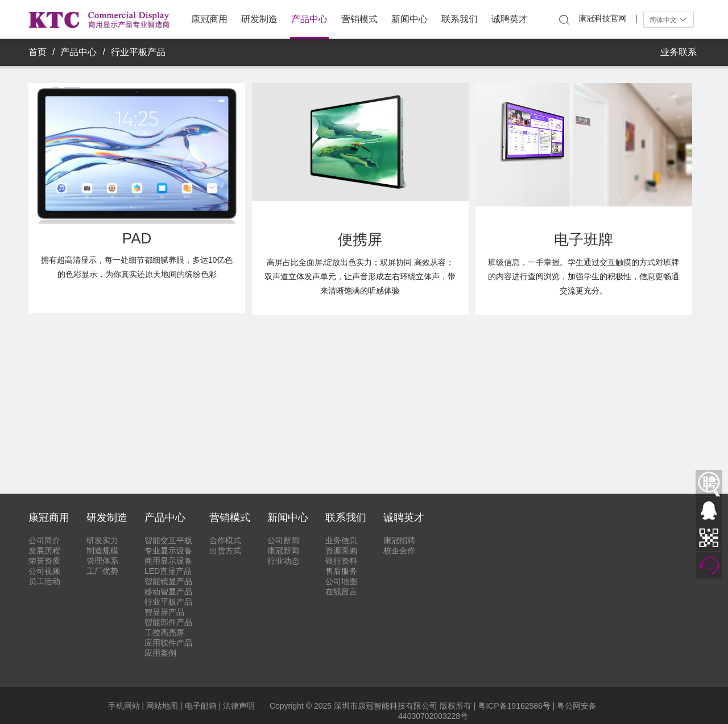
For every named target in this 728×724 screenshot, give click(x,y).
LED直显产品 (168, 571)
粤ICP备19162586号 (514, 706)
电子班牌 (584, 239)
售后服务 (341, 571)
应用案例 (160, 653)
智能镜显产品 (168, 581)
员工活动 (44, 581)
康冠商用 (209, 19)
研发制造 (259, 19)
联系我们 (460, 19)
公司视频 (44, 571)
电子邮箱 (201, 706)
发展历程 (44, 551)
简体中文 (669, 20)
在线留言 (341, 591)
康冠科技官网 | (608, 18)
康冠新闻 (283, 551)
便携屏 (360, 239)
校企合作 (399, 551)
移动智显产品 (168, 591)
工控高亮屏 (164, 632)
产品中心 (309, 19)
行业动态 (283, 561)
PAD (137, 238)
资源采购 (341, 551)
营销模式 (359, 19)
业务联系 (679, 52)
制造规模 (102, 551)
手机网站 (124, 706)
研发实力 (102, 540)
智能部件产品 (168, 622)
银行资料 (341, 561)
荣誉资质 (44, 561)
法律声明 (239, 706)
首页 (38, 52)
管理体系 (102, 561)
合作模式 (225, 540)
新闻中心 (409, 19)
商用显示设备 (168, 561)
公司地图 (341, 581)
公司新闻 (283, 540)
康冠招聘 (399, 540)
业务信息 (341, 540)
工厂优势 (102, 571)
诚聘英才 (510, 19)
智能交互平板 (168, 540)
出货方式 (225, 551)
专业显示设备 (168, 551)
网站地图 (162, 706)
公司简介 (44, 540)
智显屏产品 (164, 612)
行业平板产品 (138, 52)
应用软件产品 (168, 643)
